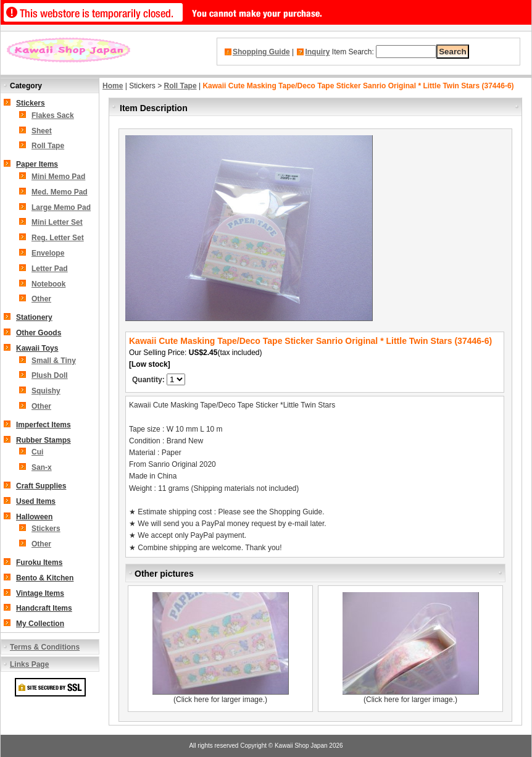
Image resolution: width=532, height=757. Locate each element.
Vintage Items (40, 593)
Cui (37, 452)
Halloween (34, 517)
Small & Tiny (54, 361)
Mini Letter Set (57, 222)
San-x (42, 467)
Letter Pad (50, 269)
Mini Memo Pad (58, 177)
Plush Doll (50, 375)
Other (41, 299)
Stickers (31, 103)
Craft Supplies (41, 486)
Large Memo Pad (61, 207)
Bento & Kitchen (45, 578)
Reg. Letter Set (58, 238)
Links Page (29, 664)
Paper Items (37, 164)
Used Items (36, 501)
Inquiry (317, 52)
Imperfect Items (44, 425)
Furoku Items (39, 563)
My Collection (40, 624)
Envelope (48, 253)
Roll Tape (48, 146)
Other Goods (39, 333)
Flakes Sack (53, 115)
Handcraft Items (44, 608)
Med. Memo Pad (60, 192)
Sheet (42, 131)
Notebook (48, 284)
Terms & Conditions (45, 647)
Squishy (46, 391)
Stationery (34, 317)
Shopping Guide (261, 52)
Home (113, 86)
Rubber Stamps (44, 440)
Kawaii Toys (37, 348)
